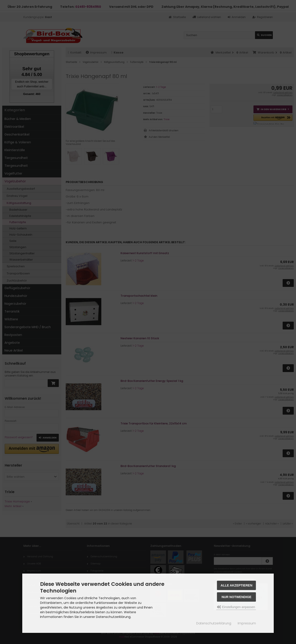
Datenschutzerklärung (214, 623)
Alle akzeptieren (237, 585)
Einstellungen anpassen (236, 607)
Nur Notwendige (237, 597)
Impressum (247, 623)
